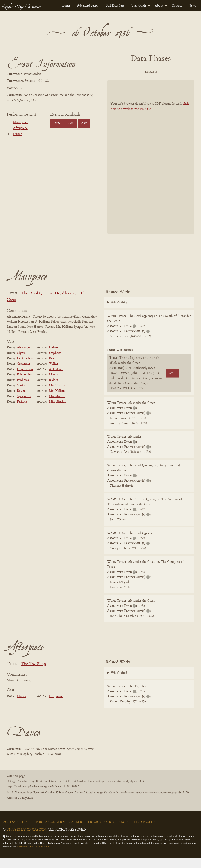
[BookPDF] (151, 167)
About (159, 6)
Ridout (54, 390)
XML (71, 124)
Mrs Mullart (57, 406)
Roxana (22, 400)
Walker (54, 373)
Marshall (55, 384)
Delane (54, 357)
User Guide (139, 6)
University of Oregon (26, 839)
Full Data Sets (115, 6)
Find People (145, 832)
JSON (57, 124)
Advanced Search (88, 6)
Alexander (24, 357)
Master (21, 706)
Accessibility (15, 832)
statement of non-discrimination (33, 856)
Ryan (52, 368)
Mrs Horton (57, 395)
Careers (76, 832)
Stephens (55, 363)
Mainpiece (20, 122)
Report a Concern (48, 832)
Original (150, 72)
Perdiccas (23, 390)
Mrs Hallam (57, 400)
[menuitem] (66, 6)
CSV (84, 124)
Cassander (24, 373)
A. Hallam (56, 379)
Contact (177, 6)
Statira (21, 395)
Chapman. (56, 706)
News (192, 6)
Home (66, 6)
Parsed (150, 82)
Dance (17, 134)
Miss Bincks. (57, 411)
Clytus (21, 363)
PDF (126, 72)
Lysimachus (25, 368)
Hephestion (25, 379)
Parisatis (22, 411)
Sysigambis (24, 406)
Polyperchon (25, 384)
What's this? (119, 312)
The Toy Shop (33, 674)
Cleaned (173, 72)
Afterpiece (20, 128)
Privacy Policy (101, 832)
